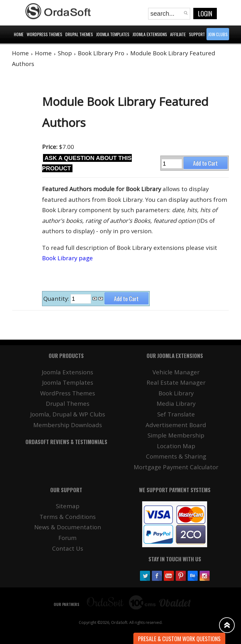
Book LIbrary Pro (101, 53)
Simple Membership (176, 435)
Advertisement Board (176, 425)
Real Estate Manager (176, 382)
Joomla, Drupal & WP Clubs (68, 414)
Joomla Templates (68, 382)
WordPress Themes (68, 393)
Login (205, 14)
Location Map (176, 446)
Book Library (176, 393)
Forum (67, 538)
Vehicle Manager (176, 372)
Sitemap (68, 506)
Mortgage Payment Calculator (176, 467)
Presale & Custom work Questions (179, 639)
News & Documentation (68, 527)
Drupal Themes (68, 403)
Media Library (176, 403)
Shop (65, 53)
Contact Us (68, 548)
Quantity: (57, 298)
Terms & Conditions (68, 517)
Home (20, 53)
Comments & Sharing (176, 456)
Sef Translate (176, 414)
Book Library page (67, 258)
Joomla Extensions (67, 372)
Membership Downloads (68, 425)
